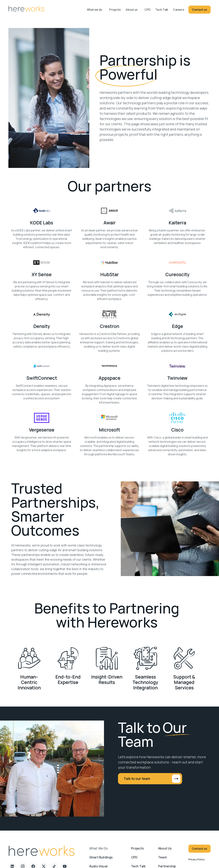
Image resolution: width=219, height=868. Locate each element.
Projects (115, 10)
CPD (148, 10)
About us (132, 10)
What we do (99, 851)
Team (162, 860)
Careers (179, 10)
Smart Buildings (101, 860)
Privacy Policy (197, 862)
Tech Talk (162, 10)
